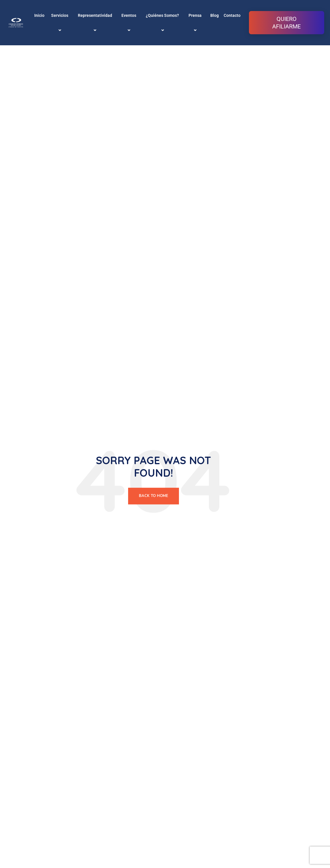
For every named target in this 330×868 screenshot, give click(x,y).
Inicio (39, 15)
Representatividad (96, 23)
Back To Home (154, 496)
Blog (215, 15)
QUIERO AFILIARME (286, 23)
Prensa (196, 23)
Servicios (61, 23)
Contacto (232, 15)
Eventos (130, 23)
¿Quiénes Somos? (163, 23)
